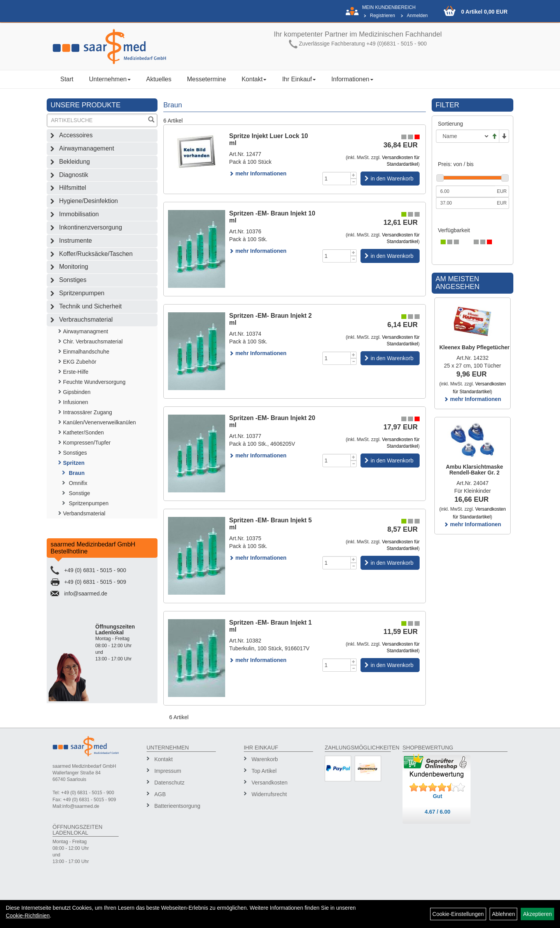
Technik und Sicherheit (90, 306)
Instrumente (75, 241)
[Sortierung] (463, 136)
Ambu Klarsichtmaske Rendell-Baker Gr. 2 (474, 470)
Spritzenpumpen (82, 293)
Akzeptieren (537, 914)
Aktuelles (159, 79)
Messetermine (206, 79)
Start (67, 79)
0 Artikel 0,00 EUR (484, 12)
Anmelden (417, 16)
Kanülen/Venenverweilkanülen (100, 422)
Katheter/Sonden (83, 432)
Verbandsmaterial (84, 513)
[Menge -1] (354, 182)
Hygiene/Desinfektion (88, 201)
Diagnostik (74, 175)
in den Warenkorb (392, 179)
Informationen (352, 79)
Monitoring (74, 267)
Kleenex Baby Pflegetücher (475, 347)
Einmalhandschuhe (86, 352)
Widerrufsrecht (269, 794)
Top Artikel (264, 771)
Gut (437, 796)
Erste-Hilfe (76, 372)
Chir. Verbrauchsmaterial (93, 341)
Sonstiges (73, 280)
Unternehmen (110, 79)
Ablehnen (503, 914)
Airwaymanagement (87, 148)
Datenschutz (170, 783)
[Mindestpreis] (465, 191)
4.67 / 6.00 (437, 812)
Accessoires (76, 135)
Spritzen (74, 463)
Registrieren (382, 16)
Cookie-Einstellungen (458, 914)
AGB (160, 794)
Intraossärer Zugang (87, 412)
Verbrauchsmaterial (86, 320)
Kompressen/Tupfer (87, 443)
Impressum (168, 771)
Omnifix (78, 483)
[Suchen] (151, 120)
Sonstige (79, 493)
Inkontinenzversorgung (91, 227)
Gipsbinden (77, 392)
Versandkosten (270, 783)
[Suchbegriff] (97, 120)
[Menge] (337, 179)
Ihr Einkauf (299, 79)
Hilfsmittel (73, 188)
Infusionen (76, 402)
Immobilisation (79, 214)
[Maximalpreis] (465, 203)
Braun (77, 473)
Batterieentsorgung (177, 806)
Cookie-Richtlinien (28, 916)
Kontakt (254, 79)
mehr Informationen (258, 173)
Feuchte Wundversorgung (94, 382)
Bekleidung (74, 162)
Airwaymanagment (86, 331)
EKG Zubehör (80, 362)
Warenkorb (265, 759)
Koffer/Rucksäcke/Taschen (96, 254)
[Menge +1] (354, 175)
